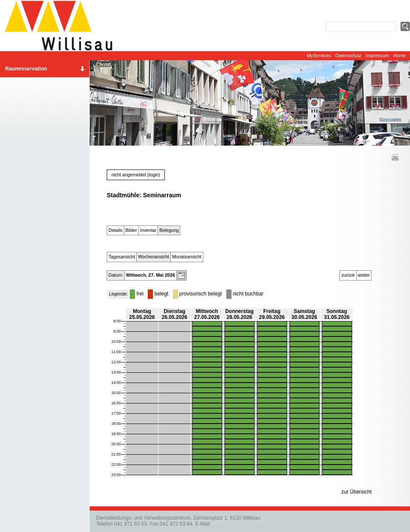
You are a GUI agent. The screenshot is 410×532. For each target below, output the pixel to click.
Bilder (131, 230)
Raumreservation (26, 69)
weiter (364, 275)
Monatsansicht (187, 257)
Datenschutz (348, 56)
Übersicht (361, 492)
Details (116, 230)
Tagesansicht (122, 257)
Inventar (148, 230)
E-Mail (202, 524)
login (154, 175)
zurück (348, 275)
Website (62, 26)
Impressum (377, 56)
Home (400, 56)
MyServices (319, 56)
